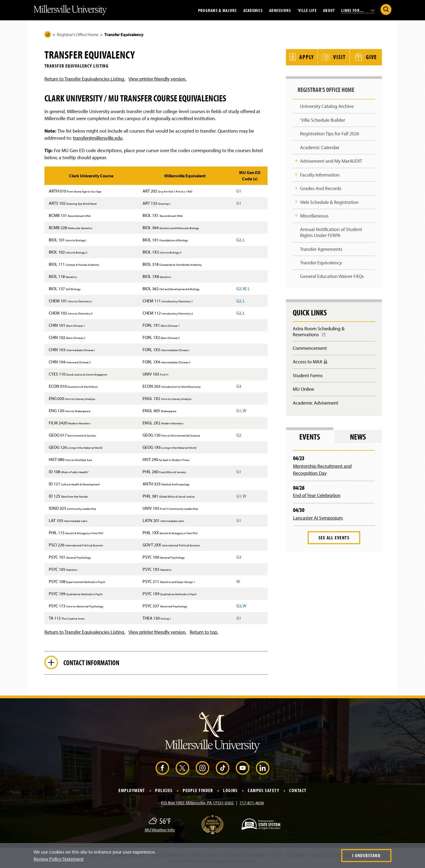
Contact (298, 791)
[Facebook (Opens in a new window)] (162, 769)
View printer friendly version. (157, 79)
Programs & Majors (218, 10)
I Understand (366, 855)
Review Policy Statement (59, 859)
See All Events (334, 540)
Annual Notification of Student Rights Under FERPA (331, 233)
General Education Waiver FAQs (332, 277)
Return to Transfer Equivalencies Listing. (85, 79)
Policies (164, 791)
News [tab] (358, 439)
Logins (230, 791)
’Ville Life (307, 10)
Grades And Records (321, 188)
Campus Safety (263, 791)
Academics (253, 10)
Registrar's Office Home (78, 34)
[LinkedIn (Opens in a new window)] (263, 769)
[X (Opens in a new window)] (182, 769)
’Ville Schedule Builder (323, 118)
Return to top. (204, 632)
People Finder (198, 791)
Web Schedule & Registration (329, 202)
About (329, 10)
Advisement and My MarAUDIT (331, 160)
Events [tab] (310, 439)
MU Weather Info (160, 830)
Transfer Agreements (321, 250)
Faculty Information (320, 174)
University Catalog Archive (327, 104)
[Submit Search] (386, 9)
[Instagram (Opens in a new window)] (202, 769)
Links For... (358, 10)
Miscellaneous (314, 216)
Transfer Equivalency (321, 263)
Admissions (280, 10)
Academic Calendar (320, 146)
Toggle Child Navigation (296, 160)
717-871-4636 (252, 803)
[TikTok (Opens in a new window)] (223, 769)
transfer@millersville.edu (98, 138)
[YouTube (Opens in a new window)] (243, 769)
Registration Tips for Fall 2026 (330, 132)
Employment (132, 791)
